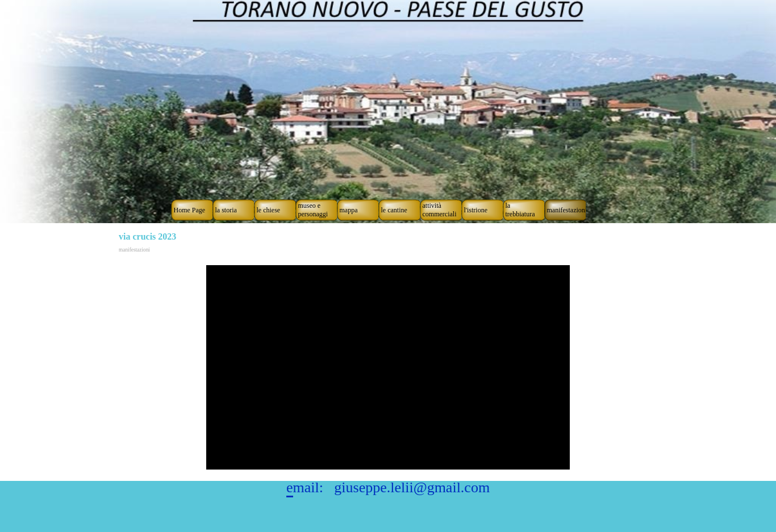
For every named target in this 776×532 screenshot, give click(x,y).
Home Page (190, 210)
